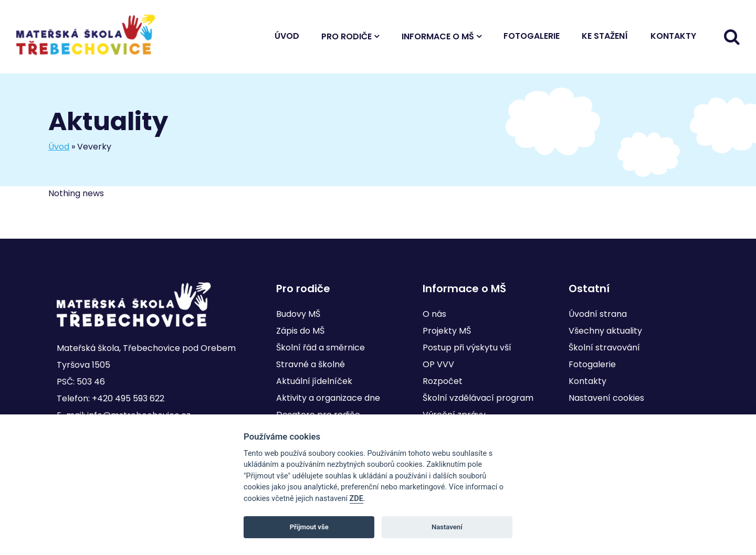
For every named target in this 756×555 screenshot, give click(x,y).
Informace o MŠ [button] (438, 36)
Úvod (287, 36)
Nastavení (447, 527)
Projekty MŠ (447, 331)
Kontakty (673, 36)
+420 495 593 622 (128, 398)
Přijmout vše (309, 527)
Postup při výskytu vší (467, 348)
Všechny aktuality (605, 331)
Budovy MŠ (298, 314)
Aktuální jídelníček (314, 381)
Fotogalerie (532, 36)
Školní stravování (604, 348)
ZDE (356, 499)
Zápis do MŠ (300, 331)
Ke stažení (605, 36)
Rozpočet (443, 381)
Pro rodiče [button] (346, 36)
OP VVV (438, 364)
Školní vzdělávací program (478, 398)
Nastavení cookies (606, 398)
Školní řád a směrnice (321, 348)
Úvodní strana (598, 314)
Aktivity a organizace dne (328, 398)
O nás (434, 314)
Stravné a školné (311, 364)
